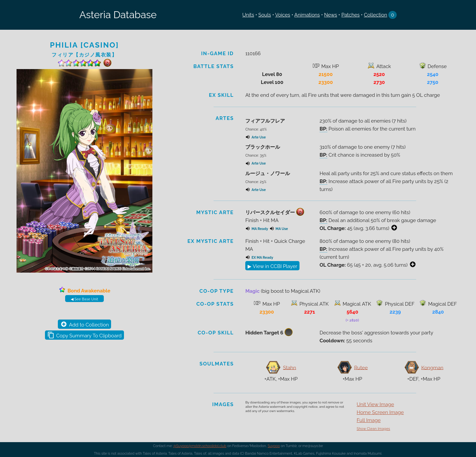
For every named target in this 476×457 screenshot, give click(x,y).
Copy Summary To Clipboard (89, 336)
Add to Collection (89, 325)
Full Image (369, 420)
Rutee (361, 367)
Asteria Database (118, 15)
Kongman (432, 367)
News (330, 15)
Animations (307, 15)
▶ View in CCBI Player (272, 266)
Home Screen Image (380, 412)
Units (248, 15)
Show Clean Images (373, 429)
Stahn (290, 367)
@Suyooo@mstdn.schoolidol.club (200, 446)
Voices (283, 15)
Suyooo (274, 446)
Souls (265, 15)
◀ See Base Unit (84, 299)
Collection (376, 15)
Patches (351, 15)
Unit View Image (375, 404)
